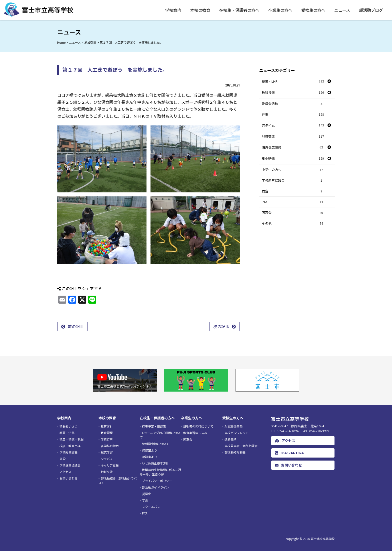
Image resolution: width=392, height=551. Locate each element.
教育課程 (107, 433)
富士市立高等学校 (323, 539)
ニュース (342, 10)
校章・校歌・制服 (71, 439)
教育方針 (107, 426)
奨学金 (146, 494)
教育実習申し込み (195, 433)
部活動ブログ (371, 10)
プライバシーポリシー (157, 481)
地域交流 (293, 137)
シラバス (107, 459)
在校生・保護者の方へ (239, 10)
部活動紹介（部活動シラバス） (118, 480)
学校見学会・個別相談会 (241, 446)
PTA (293, 202)
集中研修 (268, 159)
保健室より (149, 450)
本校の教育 (200, 10)
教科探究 (268, 93)
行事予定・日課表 (154, 426)
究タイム (268, 125)
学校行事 (107, 439)
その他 (293, 224)
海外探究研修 (271, 147)
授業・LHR (270, 81)
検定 (293, 191)
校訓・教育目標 (70, 446)
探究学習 (107, 452)
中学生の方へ (293, 170)
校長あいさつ (68, 426)
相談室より (149, 457)
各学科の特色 (110, 446)
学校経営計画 (68, 452)
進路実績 (230, 439)
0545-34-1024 (289, 453)
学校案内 (173, 10)
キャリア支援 (110, 465)
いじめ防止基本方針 (155, 463)
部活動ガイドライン (155, 487)
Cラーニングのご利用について (160, 435)
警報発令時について (155, 444)
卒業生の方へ (280, 10)
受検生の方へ (313, 10)
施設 (62, 459)
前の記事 (76, 326)
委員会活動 (293, 104)
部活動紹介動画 (235, 452)
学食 (145, 500)
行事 (293, 115)
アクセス (65, 472)
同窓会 (293, 213)
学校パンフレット (237, 433)
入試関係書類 (233, 426)
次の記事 (221, 326)
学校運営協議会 (293, 181)
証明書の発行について (198, 426)
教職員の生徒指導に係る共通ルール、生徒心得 (160, 472)
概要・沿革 (67, 433)
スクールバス (151, 507)
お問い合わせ (68, 478)
